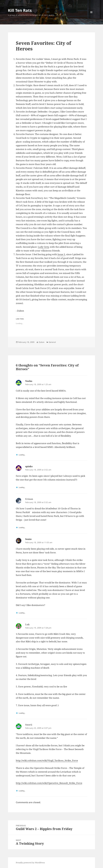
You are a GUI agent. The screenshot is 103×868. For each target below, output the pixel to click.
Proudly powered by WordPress (30, 863)
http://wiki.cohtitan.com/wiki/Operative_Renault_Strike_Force (49, 783)
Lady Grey (43, 247)
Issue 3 (61, 254)
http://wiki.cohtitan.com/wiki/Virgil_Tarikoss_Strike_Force (47, 760)
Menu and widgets (91, 16)
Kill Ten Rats (20, 10)
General (52, 342)
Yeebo (29, 381)
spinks (29, 466)
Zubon (42, 342)
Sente (28, 539)
